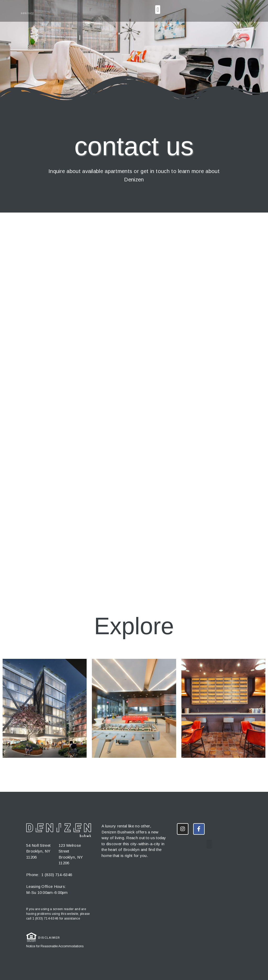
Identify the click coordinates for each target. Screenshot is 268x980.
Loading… (134, 401)
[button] (158, 10)
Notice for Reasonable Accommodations (55, 946)
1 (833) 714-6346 (57, 875)
